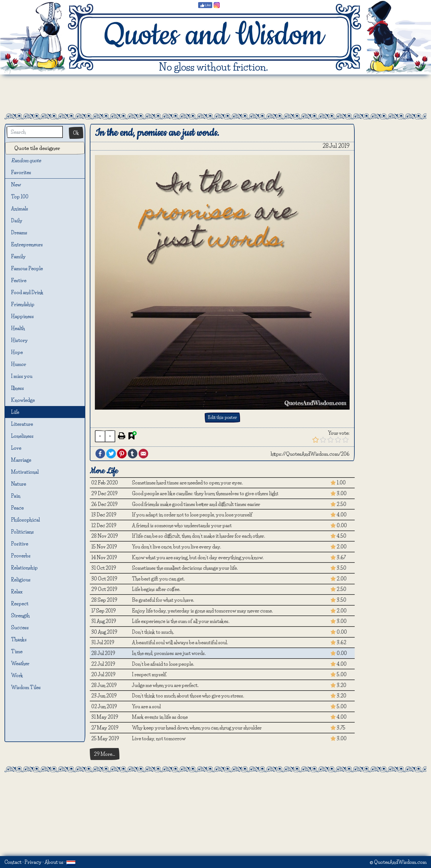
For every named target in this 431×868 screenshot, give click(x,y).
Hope (17, 352)
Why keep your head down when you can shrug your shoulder (197, 728)
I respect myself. (150, 674)
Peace (17, 508)
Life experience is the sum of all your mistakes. (181, 621)
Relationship (24, 568)
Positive (20, 544)
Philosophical (25, 520)
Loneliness (22, 436)
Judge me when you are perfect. (165, 685)
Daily (17, 221)
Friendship (23, 304)
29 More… (105, 754)
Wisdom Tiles (26, 687)
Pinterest (122, 454)
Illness (18, 388)
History (19, 340)
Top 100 (20, 197)
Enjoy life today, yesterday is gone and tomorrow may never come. (202, 611)
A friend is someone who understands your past (182, 525)
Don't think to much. (153, 632)
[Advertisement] (215, 94)
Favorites (25, 173)
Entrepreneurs (27, 244)
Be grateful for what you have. (163, 600)
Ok (76, 133)
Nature (19, 484)
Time (17, 651)
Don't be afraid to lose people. (163, 664)
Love (16, 448)
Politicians (22, 532)
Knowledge (23, 400)
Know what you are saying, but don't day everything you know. (198, 557)
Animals (20, 209)
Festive (19, 280)
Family (18, 256)
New (16, 185)
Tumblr (133, 454)
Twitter (111, 454)
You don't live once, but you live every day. (177, 547)
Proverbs (21, 556)
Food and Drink (27, 292)
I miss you (22, 376)
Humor (19, 364)
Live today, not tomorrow (159, 738)
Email (143, 454)
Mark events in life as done (160, 717)
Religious (21, 580)
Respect (20, 604)
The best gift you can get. (158, 579)
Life (15, 412)
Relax (17, 592)
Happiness (22, 316)
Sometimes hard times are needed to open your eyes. (188, 483)
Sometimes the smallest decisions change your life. (185, 568)
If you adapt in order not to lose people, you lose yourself (192, 515)
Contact (13, 862)
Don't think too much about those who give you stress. (188, 696)
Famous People (27, 268)
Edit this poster (222, 417)
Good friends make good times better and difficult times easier (196, 504)
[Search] (35, 132)
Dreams (19, 232)
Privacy (33, 862)
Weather (20, 663)
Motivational (25, 472)
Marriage (21, 460)
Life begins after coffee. (156, 589)
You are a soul (146, 706)
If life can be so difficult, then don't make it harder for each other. (199, 536)
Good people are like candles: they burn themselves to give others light (205, 493)
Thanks (19, 639)
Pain (16, 496)
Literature (22, 424)
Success (20, 627)
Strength (20, 615)
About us (54, 862)
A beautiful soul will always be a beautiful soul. (180, 642)
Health (18, 328)
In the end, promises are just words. (169, 653)
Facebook (100, 454)
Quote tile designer (37, 148)
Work (17, 675)
